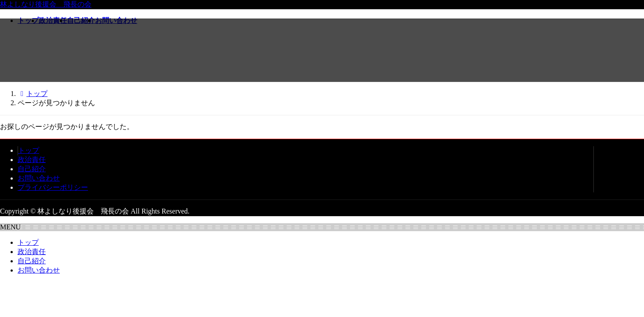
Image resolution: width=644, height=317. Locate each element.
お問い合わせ (39, 178)
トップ (29, 150)
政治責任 (32, 160)
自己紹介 (32, 169)
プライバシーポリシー (53, 187)
